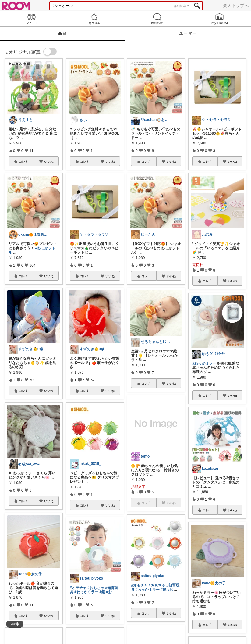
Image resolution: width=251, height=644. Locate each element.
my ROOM (220, 19)
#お (109, 592)
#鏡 (102, 592)
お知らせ (157, 19)
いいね (49, 161)
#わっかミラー (86, 592)
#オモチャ (78, 588)
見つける (94, 19)
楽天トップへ (236, 5)
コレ (23, 161)
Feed (31, 19)
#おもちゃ (96, 588)
